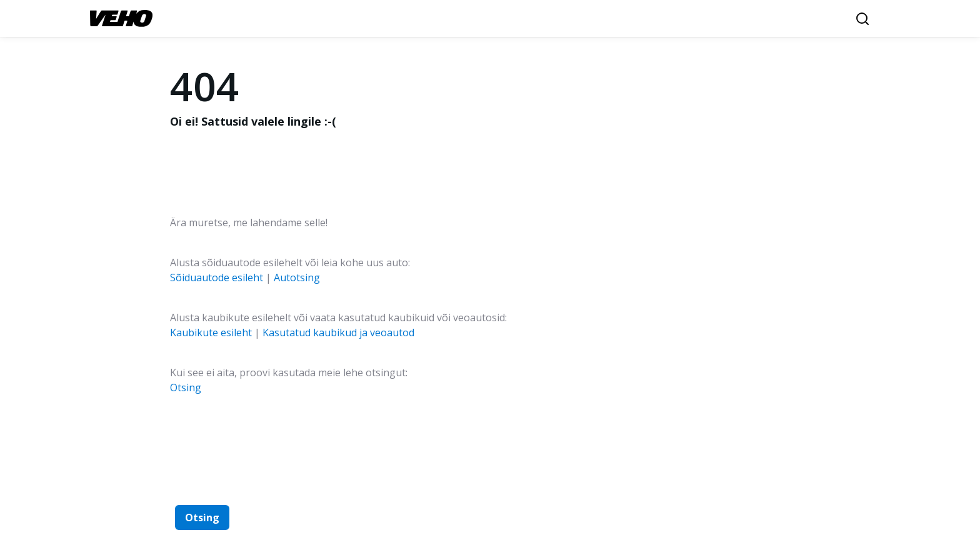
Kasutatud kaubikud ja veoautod (338, 332)
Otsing (186, 387)
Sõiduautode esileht (217, 277)
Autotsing (297, 277)
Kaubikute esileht (211, 332)
